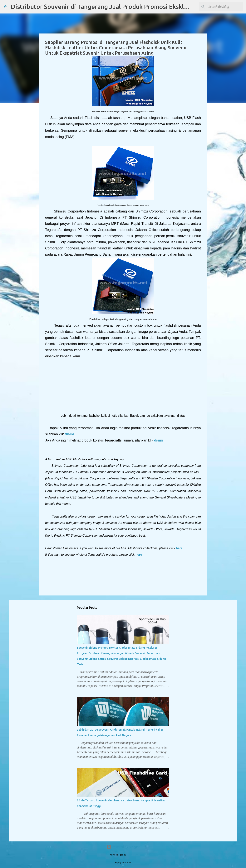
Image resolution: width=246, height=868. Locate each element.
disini (69, 434)
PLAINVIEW (132, 855)
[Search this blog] (223, 7)
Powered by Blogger (123, 847)
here (179, 548)
